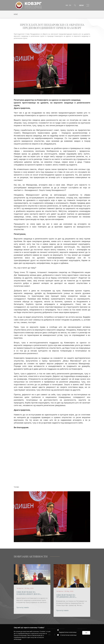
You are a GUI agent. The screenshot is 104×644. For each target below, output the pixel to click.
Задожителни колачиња (68, 632)
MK (67, 5)
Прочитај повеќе (23, 607)
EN (70, 5)
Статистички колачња (68, 635)
